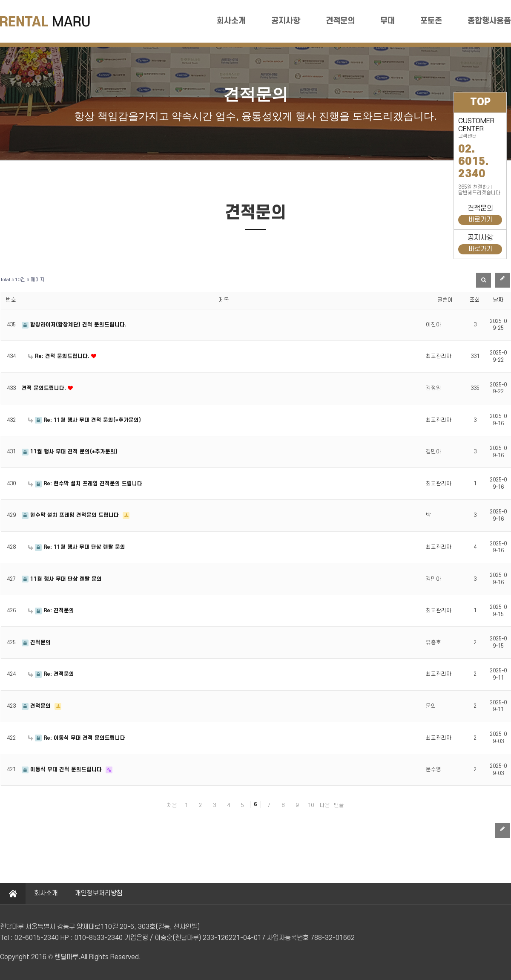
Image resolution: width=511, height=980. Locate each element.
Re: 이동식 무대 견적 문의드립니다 (77, 738)
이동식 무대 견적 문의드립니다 (63, 770)
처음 (172, 805)
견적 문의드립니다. (45, 388)
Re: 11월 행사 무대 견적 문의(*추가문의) (85, 420)
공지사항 (286, 21)
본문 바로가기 (0, 0)
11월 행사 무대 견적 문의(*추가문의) (70, 452)
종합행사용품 (489, 21)
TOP (480, 102)
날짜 (498, 300)
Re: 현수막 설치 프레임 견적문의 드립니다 (85, 484)
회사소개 (231, 21)
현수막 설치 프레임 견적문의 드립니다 (71, 515)
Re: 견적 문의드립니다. (60, 356)
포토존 (431, 21)
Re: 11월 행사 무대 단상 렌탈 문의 (77, 547)
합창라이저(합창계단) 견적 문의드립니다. (74, 325)
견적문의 (340, 21)
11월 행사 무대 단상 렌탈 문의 (62, 579)
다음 (325, 805)
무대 (388, 21)
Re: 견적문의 (51, 611)
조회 (475, 300)
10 (311, 805)
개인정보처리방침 (99, 893)
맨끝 (339, 805)
